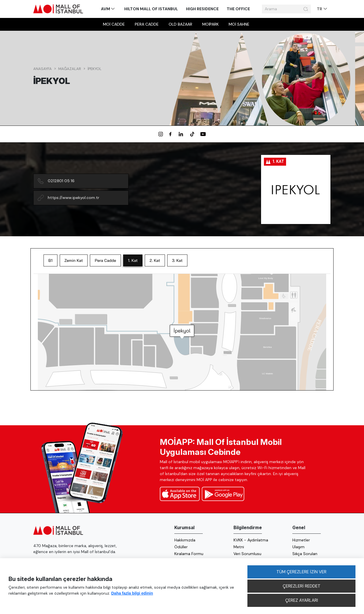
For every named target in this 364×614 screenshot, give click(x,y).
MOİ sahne (239, 24)
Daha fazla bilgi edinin (132, 593)
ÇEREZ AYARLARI (302, 600)
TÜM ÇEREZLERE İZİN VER (301, 572)
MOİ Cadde (114, 24)
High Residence (202, 9)
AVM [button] (106, 9)
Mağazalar (70, 69)
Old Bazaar (180, 24)
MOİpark (210, 24)
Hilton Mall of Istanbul (151, 9)
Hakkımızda (185, 540)
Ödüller (181, 547)
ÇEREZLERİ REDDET (302, 586)
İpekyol (95, 69)
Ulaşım (298, 547)
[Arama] (282, 9)
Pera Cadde (147, 24)
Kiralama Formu (189, 554)
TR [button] (320, 9)
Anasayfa (43, 69)
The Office (238, 9)
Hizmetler (301, 540)
